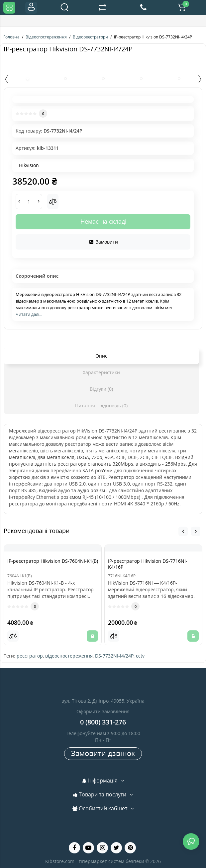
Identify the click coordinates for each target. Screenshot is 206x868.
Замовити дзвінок (103, 753)
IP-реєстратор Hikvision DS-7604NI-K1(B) (53, 561)
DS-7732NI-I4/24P (114, 656)
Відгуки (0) (101, 389)
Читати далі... (29, 314)
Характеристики (101, 372)
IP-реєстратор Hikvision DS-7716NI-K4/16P (148, 564)
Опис (101, 356)
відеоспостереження (69, 656)
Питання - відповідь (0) (101, 405)
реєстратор (30, 656)
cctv (140, 656)
